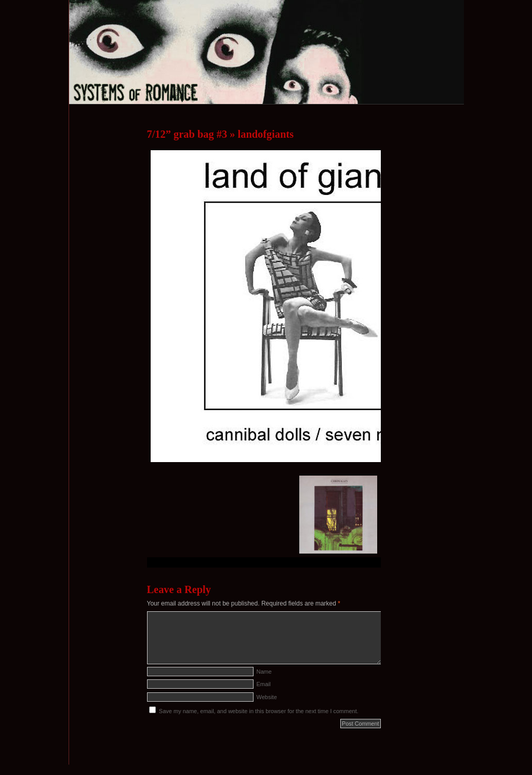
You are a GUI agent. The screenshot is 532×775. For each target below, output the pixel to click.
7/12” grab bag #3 (187, 134)
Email (264, 684)
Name (264, 672)
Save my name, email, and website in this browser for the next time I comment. (259, 711)
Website (267, 697)
